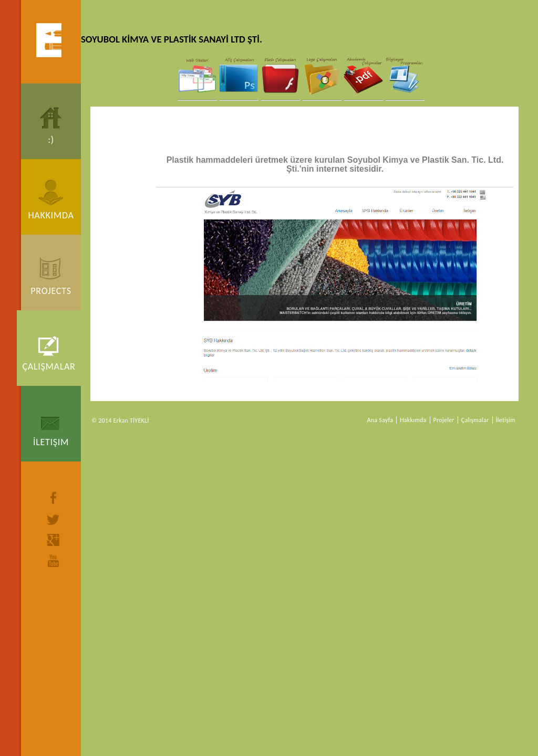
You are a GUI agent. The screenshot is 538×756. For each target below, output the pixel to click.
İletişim (51, 442)
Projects (51, 291)
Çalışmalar (49, 366)
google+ (54, 540)
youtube (54, 561)
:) (51, 140)
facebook (54, 498)
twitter (54, 520)
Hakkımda (51, 215)
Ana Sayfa (380, 420)
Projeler (444, 420)
